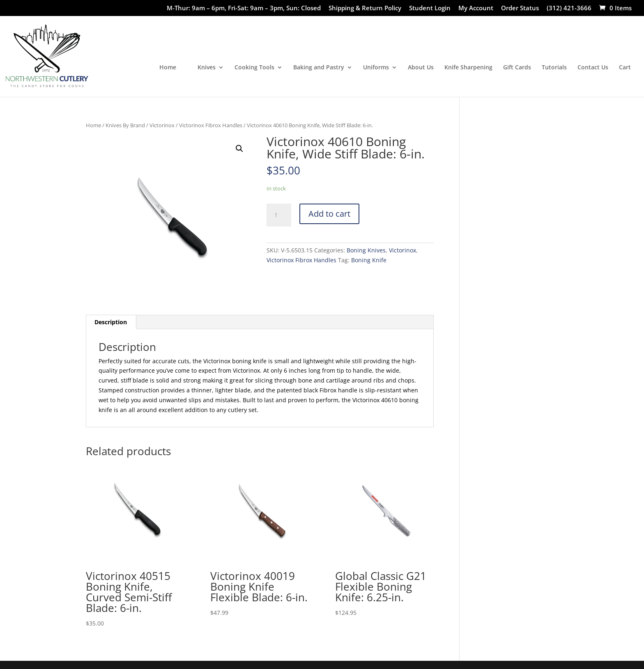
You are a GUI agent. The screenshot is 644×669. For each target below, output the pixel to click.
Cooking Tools (254, 68)
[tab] (111, 322)
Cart (625, 68)
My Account (476, 8)
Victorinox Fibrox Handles (211, 125)
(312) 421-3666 (569, 8)
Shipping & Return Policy (365, 8)
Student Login (430, 8)
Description (111, 322)
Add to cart (329, 214)
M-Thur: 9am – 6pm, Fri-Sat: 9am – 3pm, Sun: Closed (244, 8)
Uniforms (376, 68)
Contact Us (593, 68)
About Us (421, 68)
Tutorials (554, 68)
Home (168, 68)
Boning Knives (366, 250)
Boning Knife (369, 260)
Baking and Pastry (319, 68)
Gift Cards (517, 68)
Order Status (520, 8)
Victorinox (162, 125)
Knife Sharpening (468, 68)
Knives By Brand (125, 125)
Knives (207, 68)
